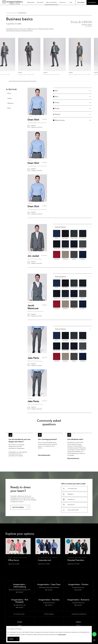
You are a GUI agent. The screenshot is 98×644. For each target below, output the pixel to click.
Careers (20, 625)
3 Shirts (9, 93)
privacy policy (62, 635)
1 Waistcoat (10, 103)
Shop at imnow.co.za (73, 458)
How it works (40, 2)
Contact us (63, 2)
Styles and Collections (51, 2)
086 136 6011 (20, 592)
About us (78, 625)
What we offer (31, 2)
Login (71, 2)
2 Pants (9, 108)
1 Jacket (9, 98)
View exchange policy (44, 455)
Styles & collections (12, 13)
